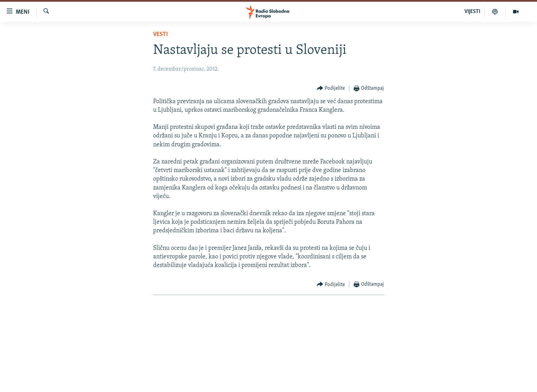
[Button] (331, 89)
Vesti (160, 34)
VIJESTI (472, 12)
